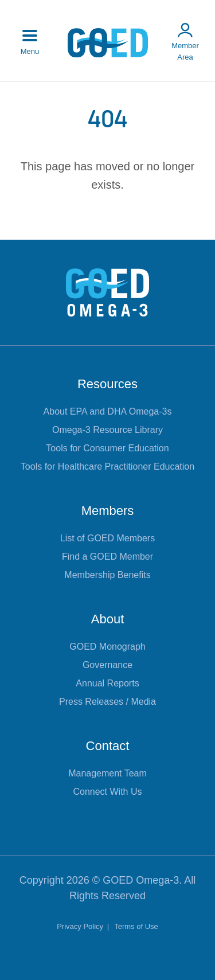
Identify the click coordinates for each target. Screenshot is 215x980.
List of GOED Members (107, 538)
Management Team (107, 773)
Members (108, 511)
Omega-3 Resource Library (107, 430)
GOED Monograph (107, 647)
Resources (107, 384)
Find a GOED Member (107, 557)
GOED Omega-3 (141, 880)
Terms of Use (136, 926)
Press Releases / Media (107, 702)
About (108, 619)
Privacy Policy (81, 926)
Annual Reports (107, 683)
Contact (108, 746)
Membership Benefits (107, 575)
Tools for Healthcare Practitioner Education (107, 466)
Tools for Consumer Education (107, 448)
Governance (107, 665)
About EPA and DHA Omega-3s (108, 411)
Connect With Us (107, 792)
